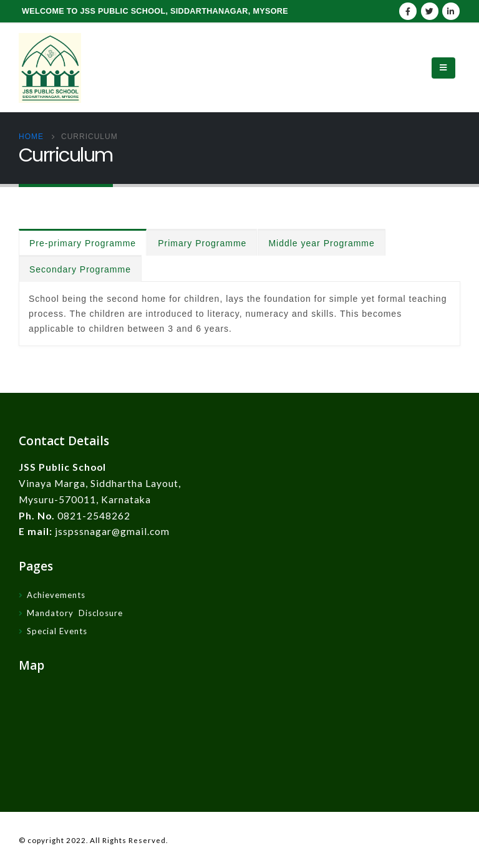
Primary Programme (202, 243)
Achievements (56, 595)
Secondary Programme (80, 269)
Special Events (57, 631)
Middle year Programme (321, 243)
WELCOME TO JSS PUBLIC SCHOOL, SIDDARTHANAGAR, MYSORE (155, 11)
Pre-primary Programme (83, 243)
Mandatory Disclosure (75, 613)
